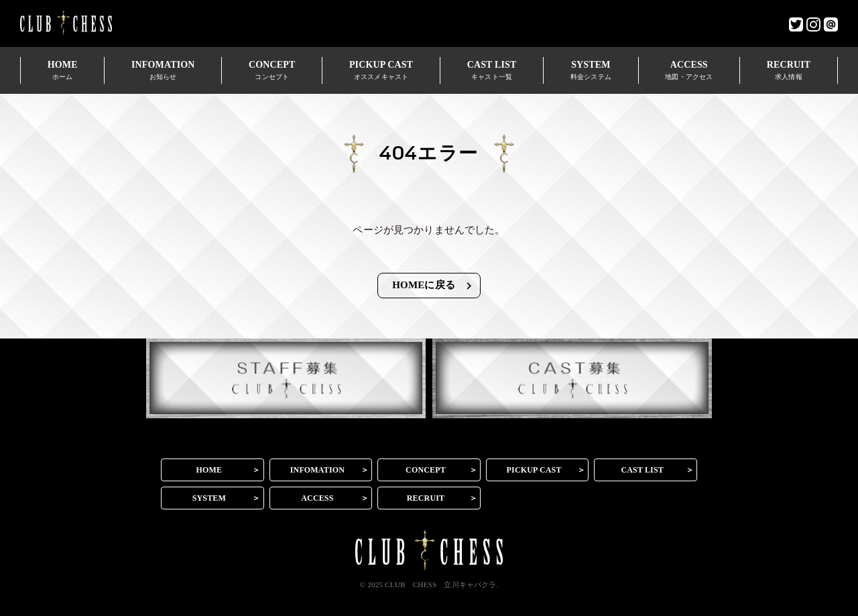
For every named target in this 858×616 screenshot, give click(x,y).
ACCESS (689, 70)
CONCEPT (272, 70)
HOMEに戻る (434, 286)
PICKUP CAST (381, 70)
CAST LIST (492, 70)
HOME (62, 70)
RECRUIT (789, 70)
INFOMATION (163, 70)
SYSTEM (591, 70)
